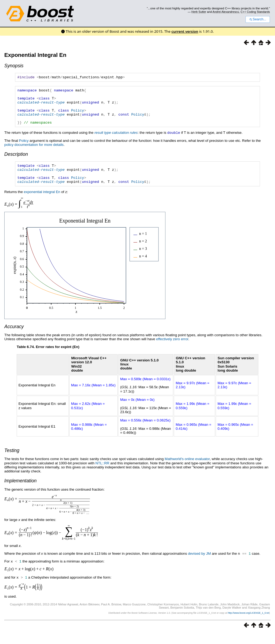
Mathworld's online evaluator (187, 471)
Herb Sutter (199, 12)
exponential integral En (42, 204)
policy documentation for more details (34, 152)
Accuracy (14, 338)
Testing (12, 462)
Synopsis (14, 66)
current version (185, 31)
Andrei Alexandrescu (226, 12)
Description (16, 162)
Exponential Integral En (35, 55)
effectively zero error (172, 351)
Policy (78, 116)
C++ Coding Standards (255, 12)
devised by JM (199, 565)
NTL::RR (102, 475)
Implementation (20, 493)
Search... (258, 19)
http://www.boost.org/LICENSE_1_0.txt (248, 624)
